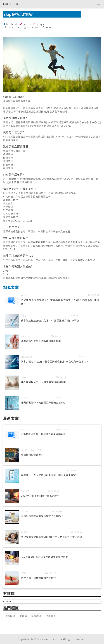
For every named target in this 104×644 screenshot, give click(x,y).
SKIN (48, 27)
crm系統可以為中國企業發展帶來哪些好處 (45, 557)
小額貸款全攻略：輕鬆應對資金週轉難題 (43, 434)
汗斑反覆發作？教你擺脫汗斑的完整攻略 (43, 402)
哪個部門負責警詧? (32, 455)
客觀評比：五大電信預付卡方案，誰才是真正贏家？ (50, 475)
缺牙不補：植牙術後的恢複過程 (38, 578)
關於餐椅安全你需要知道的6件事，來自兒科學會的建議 (52, 537)
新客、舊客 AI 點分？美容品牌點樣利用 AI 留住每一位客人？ (55, 361)
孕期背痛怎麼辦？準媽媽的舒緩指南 (41, 341)
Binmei (7, 601)
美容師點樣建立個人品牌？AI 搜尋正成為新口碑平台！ (51, 320)
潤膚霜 (23, 616)
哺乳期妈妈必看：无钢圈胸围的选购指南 (43, 382)
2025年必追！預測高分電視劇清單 (40, 496)
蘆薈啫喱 (10, 616)
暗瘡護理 (36, 616)
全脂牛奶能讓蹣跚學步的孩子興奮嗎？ (42, 516)
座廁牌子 (51, 616)
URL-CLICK (11, 4)
